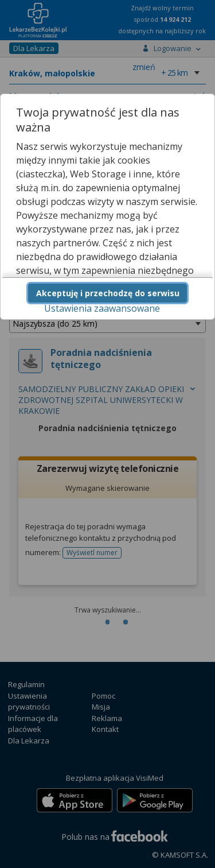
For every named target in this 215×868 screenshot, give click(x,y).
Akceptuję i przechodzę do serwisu (108, 293)
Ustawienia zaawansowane (102, 308)
